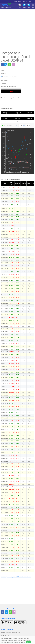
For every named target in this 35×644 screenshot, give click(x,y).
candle (3, 126)
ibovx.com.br (5, 636)
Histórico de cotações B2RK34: (11, 179)
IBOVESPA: (29, 1)
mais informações (19, 642)
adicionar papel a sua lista (11, 98)
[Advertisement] (17, 30)
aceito (29, 642)
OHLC (13, 126)
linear (8, 126)
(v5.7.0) (22, 632)
